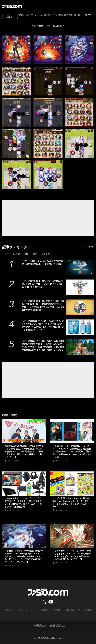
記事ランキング (15, 247)
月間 (35, 254)
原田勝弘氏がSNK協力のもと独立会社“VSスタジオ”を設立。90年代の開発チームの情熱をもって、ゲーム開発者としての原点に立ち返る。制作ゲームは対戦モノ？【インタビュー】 (24, 451)
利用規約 (45, 610)
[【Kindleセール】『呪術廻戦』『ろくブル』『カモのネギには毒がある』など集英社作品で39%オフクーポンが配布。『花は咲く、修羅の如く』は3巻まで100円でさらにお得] (72, 431)
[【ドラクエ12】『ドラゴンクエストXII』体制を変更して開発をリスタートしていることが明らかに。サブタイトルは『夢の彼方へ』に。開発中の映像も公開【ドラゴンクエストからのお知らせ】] (80, 347)
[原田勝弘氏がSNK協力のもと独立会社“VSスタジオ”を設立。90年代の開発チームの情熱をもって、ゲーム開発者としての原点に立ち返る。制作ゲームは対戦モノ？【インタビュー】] (24, 431)
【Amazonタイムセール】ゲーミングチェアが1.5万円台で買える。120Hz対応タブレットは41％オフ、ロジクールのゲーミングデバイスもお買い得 (24, 503)
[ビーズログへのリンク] (58, 626)
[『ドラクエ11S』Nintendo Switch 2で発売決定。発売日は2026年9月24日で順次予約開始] (80, 267)
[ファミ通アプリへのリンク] (39, 626)
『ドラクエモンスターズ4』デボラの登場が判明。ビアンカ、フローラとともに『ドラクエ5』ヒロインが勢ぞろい (43, 284)
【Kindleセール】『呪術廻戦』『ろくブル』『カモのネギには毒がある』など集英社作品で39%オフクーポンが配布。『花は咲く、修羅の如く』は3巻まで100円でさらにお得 (72, 451)
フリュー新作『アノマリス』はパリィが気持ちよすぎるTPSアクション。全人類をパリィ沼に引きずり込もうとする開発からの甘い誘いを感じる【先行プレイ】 (72, 555)
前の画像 (39, 26)
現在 (7, 254)
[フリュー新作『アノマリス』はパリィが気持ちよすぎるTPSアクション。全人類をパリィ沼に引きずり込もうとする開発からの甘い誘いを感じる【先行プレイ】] (72, 536)
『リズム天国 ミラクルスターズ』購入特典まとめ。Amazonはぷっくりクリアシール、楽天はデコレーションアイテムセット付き (72, 503)
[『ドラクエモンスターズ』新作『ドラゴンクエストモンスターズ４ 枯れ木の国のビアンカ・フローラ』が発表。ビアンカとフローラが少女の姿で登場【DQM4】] (80, 307)
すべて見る (89, 247)
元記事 (8, 17)
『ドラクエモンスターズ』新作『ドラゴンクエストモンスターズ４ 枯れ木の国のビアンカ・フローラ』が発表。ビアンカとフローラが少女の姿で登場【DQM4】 (43, 305)
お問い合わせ (10, 610)
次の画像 (57, 26)
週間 (26, 254)
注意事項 (56, 610)
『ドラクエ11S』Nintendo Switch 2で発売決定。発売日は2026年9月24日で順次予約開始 (42, 263)
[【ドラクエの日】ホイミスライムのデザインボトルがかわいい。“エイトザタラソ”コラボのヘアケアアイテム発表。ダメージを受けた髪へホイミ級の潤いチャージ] (80, 327)
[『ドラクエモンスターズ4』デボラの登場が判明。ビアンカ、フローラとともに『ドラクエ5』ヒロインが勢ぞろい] (80, 287)
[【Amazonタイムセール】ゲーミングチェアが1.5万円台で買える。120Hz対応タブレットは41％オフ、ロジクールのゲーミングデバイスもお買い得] (24, 484)
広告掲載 (88, 610)
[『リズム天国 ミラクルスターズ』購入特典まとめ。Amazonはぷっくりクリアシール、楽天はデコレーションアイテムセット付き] (72, 484)
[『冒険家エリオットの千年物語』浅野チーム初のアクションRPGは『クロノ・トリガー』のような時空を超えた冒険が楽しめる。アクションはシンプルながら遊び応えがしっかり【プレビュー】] (24, 536)
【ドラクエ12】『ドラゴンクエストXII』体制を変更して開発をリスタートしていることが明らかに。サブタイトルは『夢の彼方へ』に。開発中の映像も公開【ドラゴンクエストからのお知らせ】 (43, 346)
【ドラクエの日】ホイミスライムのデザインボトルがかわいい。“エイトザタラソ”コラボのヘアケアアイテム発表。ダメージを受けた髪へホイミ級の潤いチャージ (43, 325)
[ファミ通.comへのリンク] (12, 6)
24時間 (16, 254)
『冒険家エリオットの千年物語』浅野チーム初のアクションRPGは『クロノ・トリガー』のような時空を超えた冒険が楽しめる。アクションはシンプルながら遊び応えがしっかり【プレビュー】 (24, 556)
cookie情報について (72, 610)
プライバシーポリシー (28, 610)
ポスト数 (46, 254)
